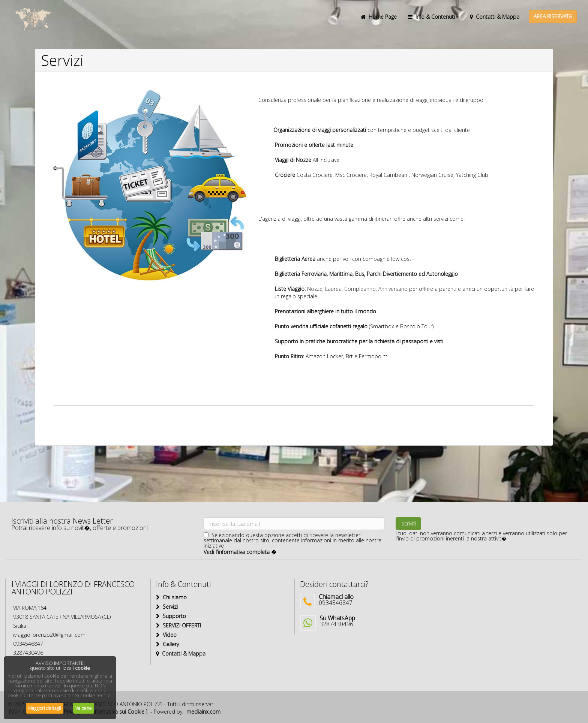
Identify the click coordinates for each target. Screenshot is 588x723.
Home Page (379, 17)
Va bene (84, 708)
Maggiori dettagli (45, 708)
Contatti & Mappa (495, 17)
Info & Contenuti (433, 17)
